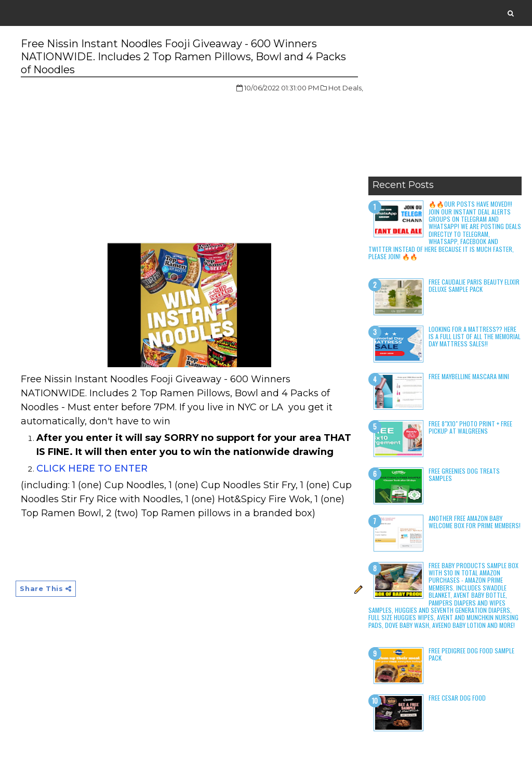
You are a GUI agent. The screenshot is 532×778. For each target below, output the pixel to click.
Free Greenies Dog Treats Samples (464, 474)
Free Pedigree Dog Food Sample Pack (471, 654)
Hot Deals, (346, 88)
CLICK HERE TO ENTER (92, 468)
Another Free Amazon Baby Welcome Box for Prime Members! (475, 522)
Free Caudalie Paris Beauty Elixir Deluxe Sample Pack (474, 285)
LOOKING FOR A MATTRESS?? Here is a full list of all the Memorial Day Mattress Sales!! (475, 337)
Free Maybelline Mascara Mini (469, 376)
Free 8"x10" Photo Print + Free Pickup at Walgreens (470, 427)
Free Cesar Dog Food (457, 698)
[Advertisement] (445, 106)
